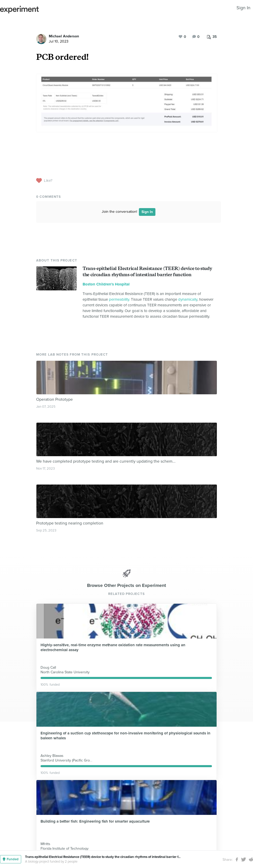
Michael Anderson (64, 36)
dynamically (188, 299)
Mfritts (45, 844)
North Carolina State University (65, 672)
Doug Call (48, 668)
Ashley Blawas (52, 756)
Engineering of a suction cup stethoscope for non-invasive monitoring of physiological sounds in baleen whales (125, 736)
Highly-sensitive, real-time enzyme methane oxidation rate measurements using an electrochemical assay (113, 647)
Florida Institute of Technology (65, 849)
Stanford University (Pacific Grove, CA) (71, 760)
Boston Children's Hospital (106, 284)
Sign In (243, 8)
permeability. (119, 299)
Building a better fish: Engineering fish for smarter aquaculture (95, 821)
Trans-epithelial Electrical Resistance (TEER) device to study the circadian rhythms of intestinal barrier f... (103, 857)
